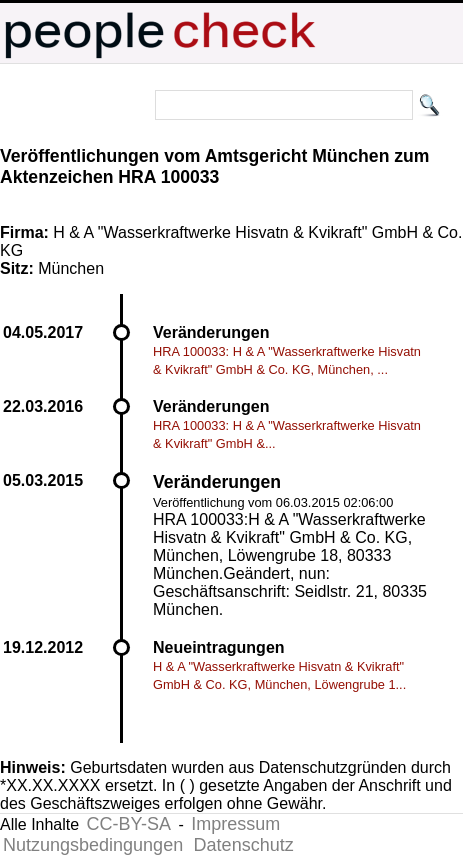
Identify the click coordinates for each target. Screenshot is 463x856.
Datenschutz (244, 845)
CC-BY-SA (129, 824)
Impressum (235, 824)
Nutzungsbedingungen (93, 845)
